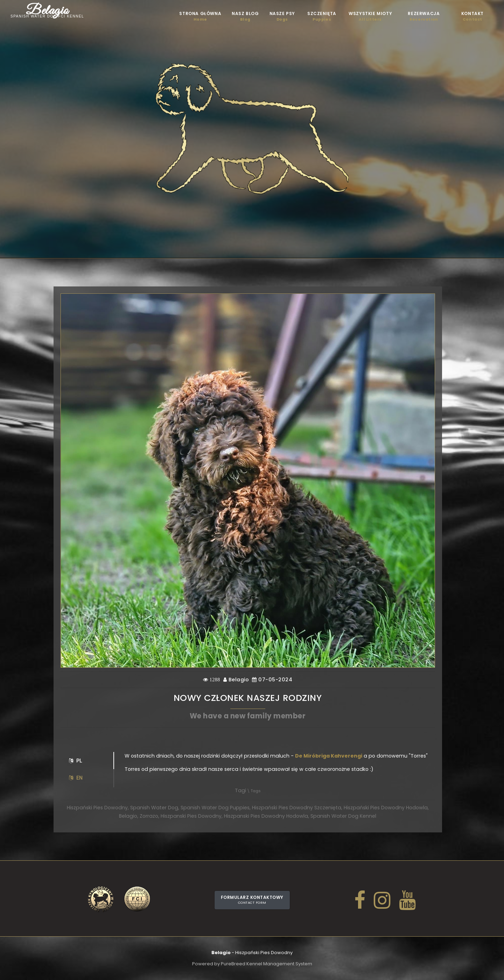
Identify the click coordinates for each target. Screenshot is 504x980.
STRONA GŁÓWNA (200, 16)
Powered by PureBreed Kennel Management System (252, 964)
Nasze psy (282, 16)
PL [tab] (76, 761)
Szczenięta (322, 16)
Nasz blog (245, 16)
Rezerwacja (424, 16)
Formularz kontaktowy (252, 900)
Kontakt (472, 16)
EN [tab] (76, 778)
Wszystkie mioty (370, 16)
